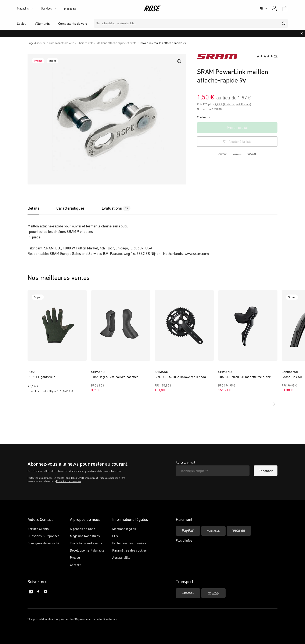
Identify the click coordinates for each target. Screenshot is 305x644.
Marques (164, 23)
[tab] (38, 208)
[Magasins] (29, 8)
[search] (284, 23)
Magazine (70, 9)
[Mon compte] (274, 8)
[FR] (263, 8)
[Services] (53, 8)
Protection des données (69, 481)
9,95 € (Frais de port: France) (233, 104)
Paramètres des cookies (130, 550)
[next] (273, 404)
